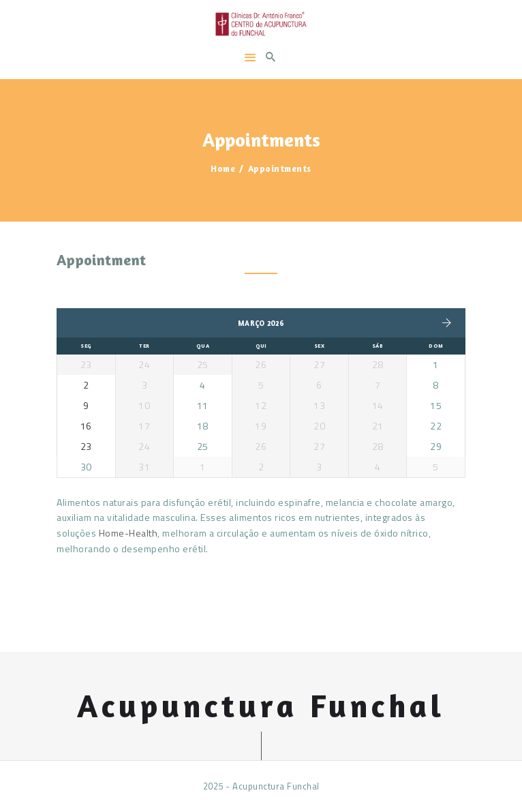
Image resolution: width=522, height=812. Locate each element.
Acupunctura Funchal (261, 706)
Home (223, 168)
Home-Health (128, 533)
